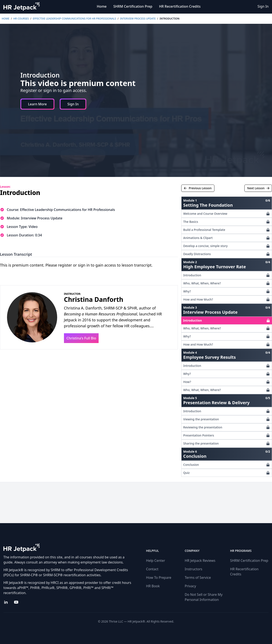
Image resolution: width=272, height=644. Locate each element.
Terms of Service (198, 578)
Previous (198, 188)
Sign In (263, 6)
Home (102, 6)
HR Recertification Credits (180, 6)
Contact (152, 569)
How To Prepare (159, 578)
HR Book (153, 586)
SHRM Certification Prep (133, 6)
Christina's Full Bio (81, 338)
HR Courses (21, 19)
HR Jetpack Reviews (200, 561)
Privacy (190, 586)
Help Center (155, 561)
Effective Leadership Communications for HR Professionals (74, 19)
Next (258, 188)
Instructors (193, 569)
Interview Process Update (138, 19)
